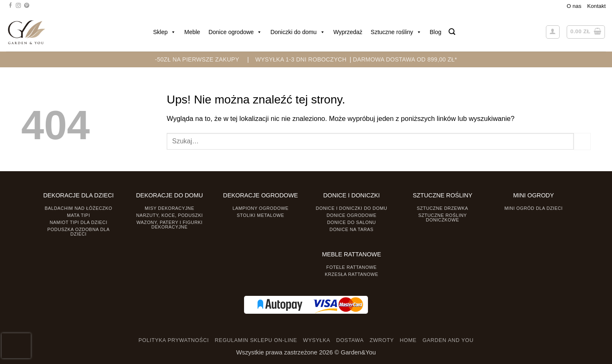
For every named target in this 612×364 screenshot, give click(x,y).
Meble (192, 32)
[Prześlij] (582, 141)
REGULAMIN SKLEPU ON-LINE (256, 340)
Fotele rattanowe (352, 267)
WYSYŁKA (317, 340)
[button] (452, 32)
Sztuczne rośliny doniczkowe (443, 218)
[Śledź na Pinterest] (27, 6)
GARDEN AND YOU (448, 340)
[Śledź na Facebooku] (10, 6)
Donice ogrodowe (235, 32)
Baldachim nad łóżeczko (79, 208)
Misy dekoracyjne (169, 208)
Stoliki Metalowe (260, 215)
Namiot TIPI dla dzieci (78, 222)
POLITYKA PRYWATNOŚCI (174, 340)
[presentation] (16, 346)
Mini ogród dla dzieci (533, 208)
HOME (408, 340)
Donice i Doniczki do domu (352, 208)
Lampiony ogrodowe (260, 208)
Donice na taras (352, 229)
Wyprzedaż (348, 32)
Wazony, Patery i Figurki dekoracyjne (169, 225)
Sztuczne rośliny (396, 32)
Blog (436, 32)
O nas (574, 6)
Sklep (164, 32)
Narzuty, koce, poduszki (170, 215)
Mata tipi (78, 215)
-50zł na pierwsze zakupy (197, 59)
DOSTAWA (350, 340)
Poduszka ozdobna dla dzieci (79, 232)
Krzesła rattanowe (352, 274)
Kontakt (596, 6)
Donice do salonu (352, 222)
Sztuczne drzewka (443, 208)
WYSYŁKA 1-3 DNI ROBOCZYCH (301, 59)
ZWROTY (382, 340)
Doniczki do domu (297, 32)
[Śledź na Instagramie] (18, 6)
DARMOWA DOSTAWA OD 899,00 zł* (405, 59)
